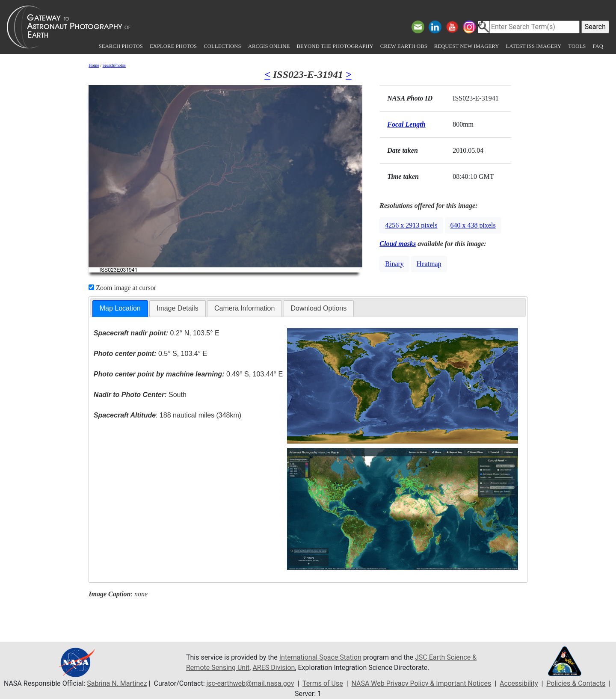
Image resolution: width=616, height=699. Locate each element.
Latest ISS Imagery (533, 46)
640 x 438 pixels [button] (473, 225)
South (140, 395)
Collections (222, 46)
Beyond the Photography (335, 46)
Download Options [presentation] (319, 308)
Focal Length (406, 124)
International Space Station (320, 657)
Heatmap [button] (429, 264)
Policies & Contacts (576, 683)
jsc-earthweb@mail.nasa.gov (250, 683)
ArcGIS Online (269, 46)
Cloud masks (398, 244)
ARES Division (274, 668)
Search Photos (121, 46)
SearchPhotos (114, 65)
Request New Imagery (467, 46)
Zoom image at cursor (122, 288)
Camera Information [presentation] (244, 308)
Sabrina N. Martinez (117, 683)
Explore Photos (173, 46)
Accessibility (519, 683)
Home (94, 65)
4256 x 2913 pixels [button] (411, 225)
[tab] (120, 309)
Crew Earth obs (404, 46)
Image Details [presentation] (178, 308)
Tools (577, 46)
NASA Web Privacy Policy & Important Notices (421, 683)
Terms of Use (323, 683)
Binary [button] (394, 264)
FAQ (598, 46)
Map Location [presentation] (120, 308)
